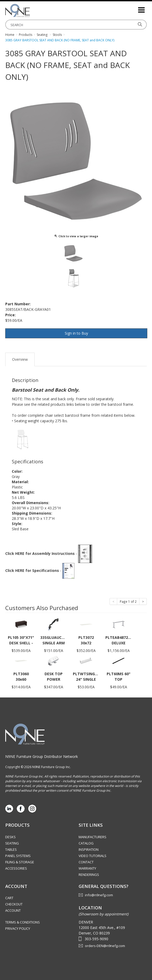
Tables (11, 849)
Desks (10, 837)
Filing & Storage (20, 862)
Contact (86, 862)
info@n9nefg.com (99, 895)
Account (13, 910)
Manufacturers (93, 837)
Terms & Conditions (23, 922)
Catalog (86, 843)
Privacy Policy (18, 928)
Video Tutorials (93, 856)
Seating (12, 843)
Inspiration (89, 849)
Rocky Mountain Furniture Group (31, 10)
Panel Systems (18, 856)
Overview (20, 359)
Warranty (87, 868)
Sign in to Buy (76, 333)
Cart (9, 898)
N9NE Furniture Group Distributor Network (42, 756)
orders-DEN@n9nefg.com (105, 946)
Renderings (89, 875)
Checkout (14, 904)
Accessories (16, 868)
